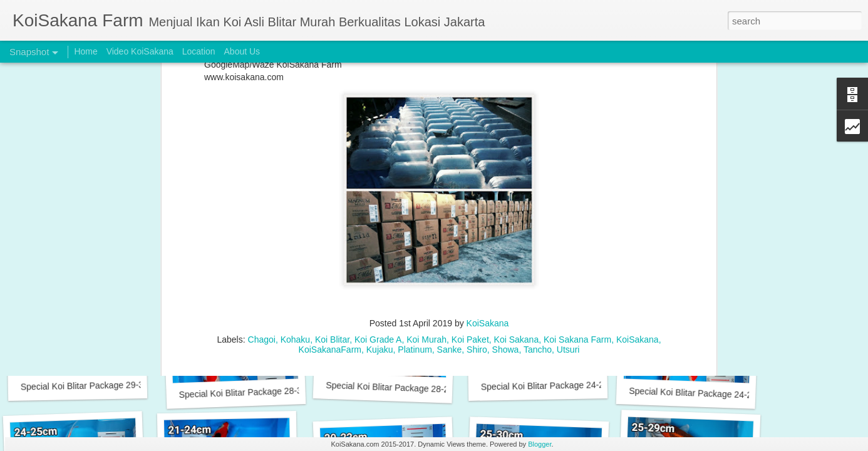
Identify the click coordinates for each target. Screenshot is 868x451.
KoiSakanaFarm (330, 183)
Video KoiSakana (140, 51)
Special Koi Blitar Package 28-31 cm (250, 392)
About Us (242, 51)
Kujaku (380, 183)
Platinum (415, 183)
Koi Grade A (378, 173)
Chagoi (262, 173)
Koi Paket (470, 173)
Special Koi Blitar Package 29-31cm (90, 386)
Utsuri (568, 183)
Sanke (450, 183)
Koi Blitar (332, 173)
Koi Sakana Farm (577, 173)
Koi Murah (426, 173)
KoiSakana (488, 157)
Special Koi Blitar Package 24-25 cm (700, 393)
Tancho (538, 183)
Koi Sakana (517, 173)
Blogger (540, 444)
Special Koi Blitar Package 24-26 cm (552, 386)
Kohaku (295, 173)
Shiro (477, 183)
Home (85, 51)
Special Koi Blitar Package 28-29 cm (397, 388)
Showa (506, 183)
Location (199, 51)
